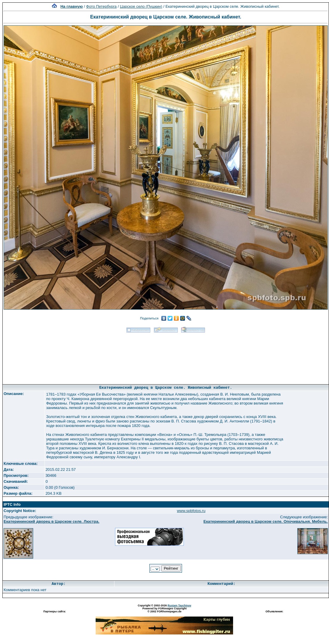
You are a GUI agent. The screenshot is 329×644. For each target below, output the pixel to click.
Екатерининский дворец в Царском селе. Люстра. (52, 521)
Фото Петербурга (101, 6)
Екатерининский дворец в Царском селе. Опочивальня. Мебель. (266, 521)
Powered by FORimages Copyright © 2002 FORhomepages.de (164, 610)
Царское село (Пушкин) (141, 6)
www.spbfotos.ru (191, 511)
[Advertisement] (166, 356)
